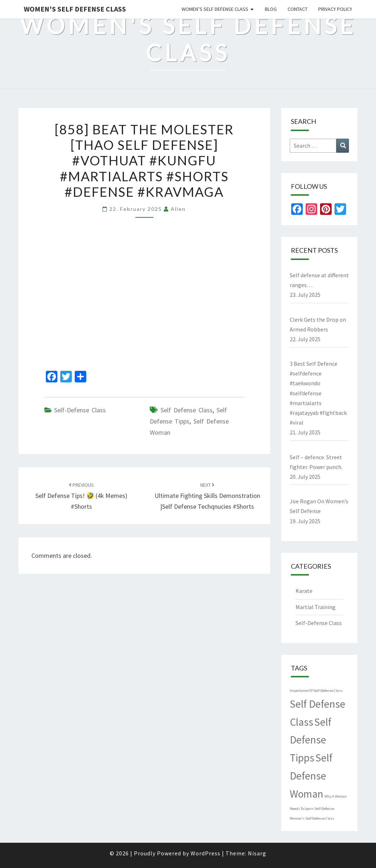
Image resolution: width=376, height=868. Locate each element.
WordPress (206, 853)
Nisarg (257, 853)
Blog (271, 9)
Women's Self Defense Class (75, 9)
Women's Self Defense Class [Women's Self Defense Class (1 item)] (312, 818)
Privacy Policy (335, 9)
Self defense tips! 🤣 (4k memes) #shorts (81, 496)
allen (178, 209)
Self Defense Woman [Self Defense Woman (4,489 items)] (311, 776)
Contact (298, 9)
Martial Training (316, 607)
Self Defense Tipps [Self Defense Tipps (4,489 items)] (311, 740)
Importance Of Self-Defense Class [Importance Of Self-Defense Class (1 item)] (316, 691)
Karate (304, 591)
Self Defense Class (187, 410)
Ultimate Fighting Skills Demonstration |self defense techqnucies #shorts (207, 496)
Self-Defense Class (80, 410)
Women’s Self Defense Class (215, 9)
